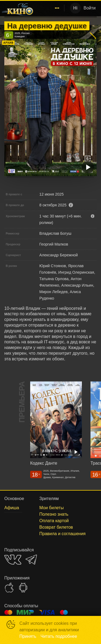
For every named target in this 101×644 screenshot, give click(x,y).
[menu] (50, 8)
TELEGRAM (31, 560)
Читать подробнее (59, 636)
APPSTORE (9, 588)
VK (13, 560)
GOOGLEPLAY (23, 588)
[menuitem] (57, 8)
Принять (28, 636)
